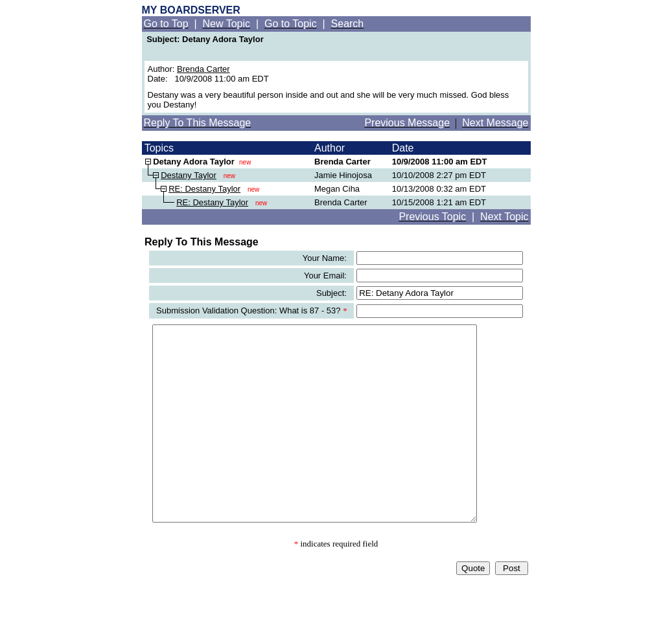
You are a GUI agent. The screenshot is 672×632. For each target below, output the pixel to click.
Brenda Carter (203, 69)
